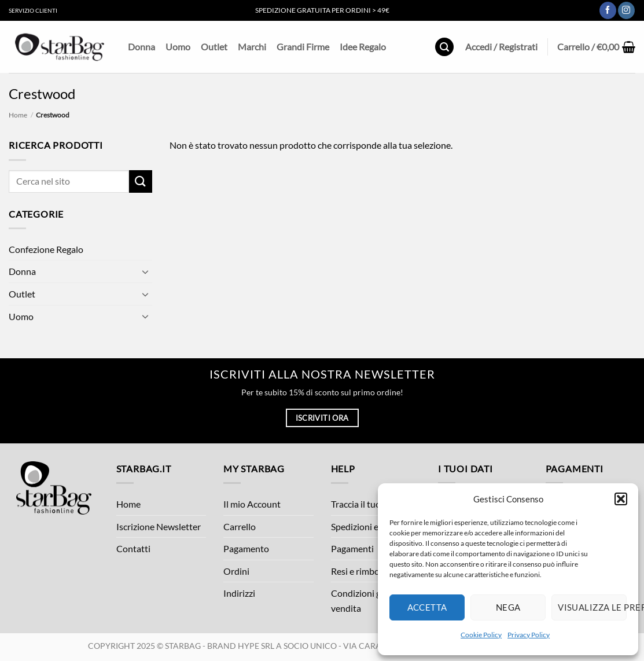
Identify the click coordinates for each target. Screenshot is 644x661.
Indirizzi (239, 593)
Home (18, 115)
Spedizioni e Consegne (376, 526)
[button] (621, 499)
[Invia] (141, 181)
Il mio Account (252, 504)
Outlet (214, 47)
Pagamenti (352, 548)
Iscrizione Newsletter (159, 526)
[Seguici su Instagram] (626, 10)
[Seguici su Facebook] (608, 10)
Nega (508, 607)
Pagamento (246, 548)
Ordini (236, 571)
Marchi (252, 47)
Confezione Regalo (46, 249)
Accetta (427, 607)
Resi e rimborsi (360, 571)
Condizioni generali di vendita (374, 601)
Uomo (178, 47)
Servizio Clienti (33, 10)
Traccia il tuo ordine (370, 504)
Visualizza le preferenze (592, 607)
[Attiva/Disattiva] (145, 271)
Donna (141, 47)
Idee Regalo (363, 47)
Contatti (133, 548)
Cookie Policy (481, 635)
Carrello (240, 526)
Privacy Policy (529, 635)
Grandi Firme (303, 47)
